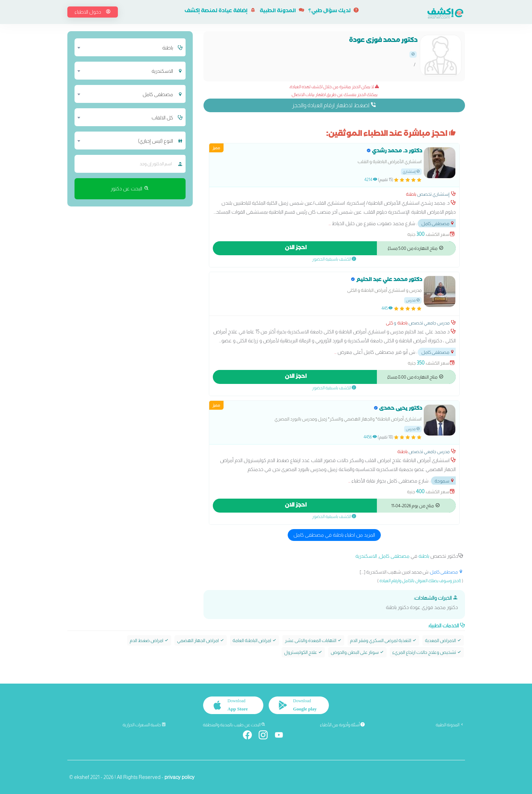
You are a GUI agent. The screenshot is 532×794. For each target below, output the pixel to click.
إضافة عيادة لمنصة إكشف (220, 11)
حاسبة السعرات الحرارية (144, 724)
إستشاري (411, 172)
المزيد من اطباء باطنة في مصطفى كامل (334, 535)
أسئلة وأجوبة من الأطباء (342, 724)
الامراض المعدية (443, 640)
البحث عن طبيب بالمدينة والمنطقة (234, 724)
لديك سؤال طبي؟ (334, 11)
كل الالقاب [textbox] (162, 118)
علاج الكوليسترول (303, 652)
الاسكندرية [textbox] (162, 71)
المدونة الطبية (282, 11)
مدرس (413, 300)
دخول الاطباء (93, 12)
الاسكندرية (366, 556)
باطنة (411, 194)
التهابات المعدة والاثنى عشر (313, 640)
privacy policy (179, 777)
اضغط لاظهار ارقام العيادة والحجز (334, 105)
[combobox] (126, 47)
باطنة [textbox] (168, 48)
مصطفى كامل (438, 224)
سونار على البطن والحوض (357, 652)
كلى (389, 323)
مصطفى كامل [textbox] (158, 94)
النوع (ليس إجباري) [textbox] (155, 141)
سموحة (445, 481)
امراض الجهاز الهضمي (201, 640)
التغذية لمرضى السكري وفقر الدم (383, 640)
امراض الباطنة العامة (255, 640)
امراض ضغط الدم (149, 640)
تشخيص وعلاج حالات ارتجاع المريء (427, 652)
